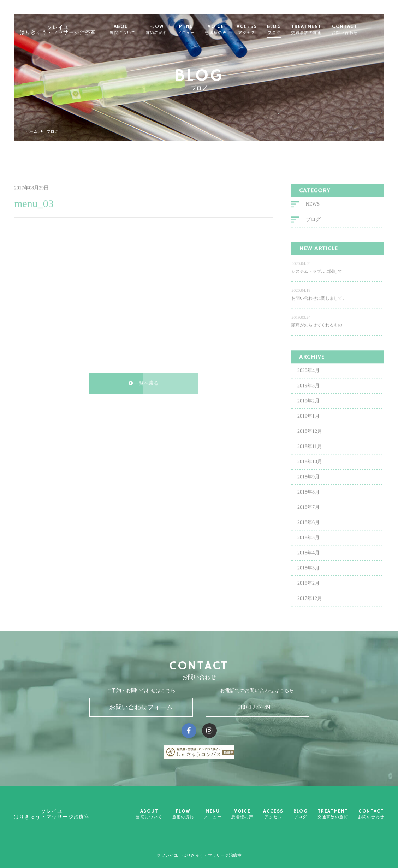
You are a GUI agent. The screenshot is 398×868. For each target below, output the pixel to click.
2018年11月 (310, 466)
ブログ (52, 132)
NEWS (313, 224)
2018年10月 (310, 481)
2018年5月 (308, 557)
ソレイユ (67, 30)
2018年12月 (310, 451)
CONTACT (354, 30)
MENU (196, 30)
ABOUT (132, 30)
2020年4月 (308, 390)
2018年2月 (308, 603)
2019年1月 (308, 435)
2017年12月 (310, 618)
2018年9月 (308, 496)
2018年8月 (308, 511)
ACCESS (256, 30)
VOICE (225, 30)
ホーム (32, 132)
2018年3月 (308, 587)
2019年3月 (308, 405)
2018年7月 (308, 527)
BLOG (283, 30)
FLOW (166, 30)
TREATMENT (316, 30)
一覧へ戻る (144, 403)
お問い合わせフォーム (141, 707)
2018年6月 (308, 542)
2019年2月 (308, 420)
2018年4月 (308, 572)
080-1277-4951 (257, 707)
